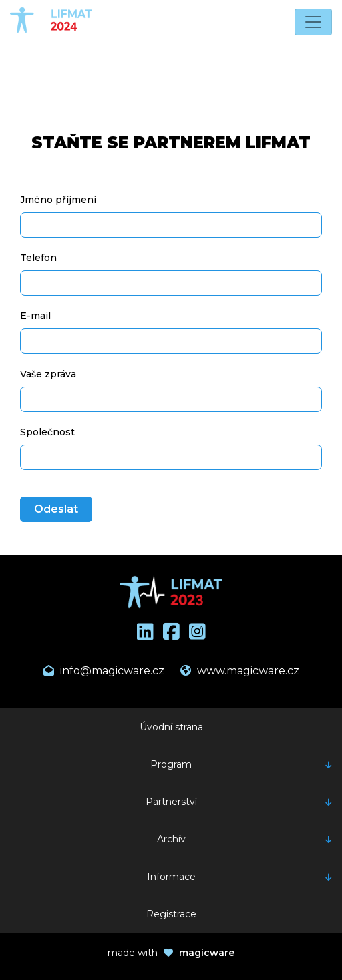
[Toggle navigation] (313, 22)
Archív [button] (171, 839)
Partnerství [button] (171, 802)
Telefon (38, 258)
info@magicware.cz (104, 671)
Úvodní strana (171, 727)
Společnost (47, 432)
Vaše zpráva (48, 374)
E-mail (35, 316)
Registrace (171, 914)
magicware (207, 953)
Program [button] (171, 764)
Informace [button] (171, 877)
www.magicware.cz (240, 671)
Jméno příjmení (58, 200)
